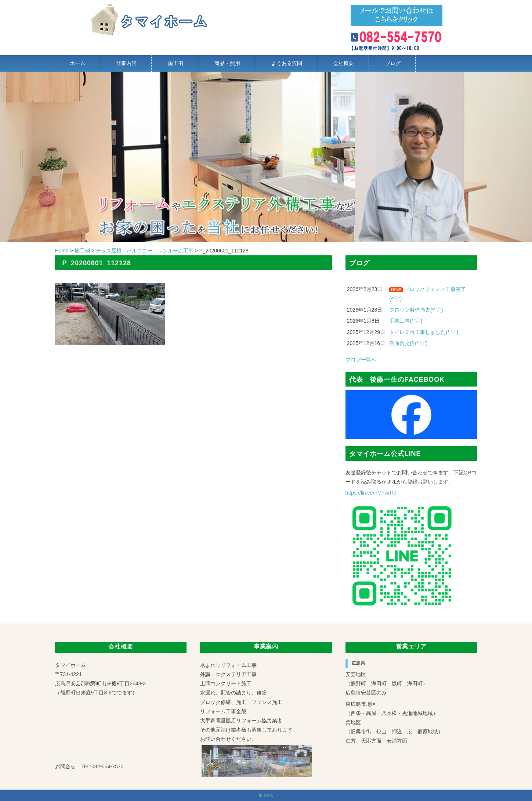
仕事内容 (126, 63)
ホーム (77, 63)
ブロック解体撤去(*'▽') (416, 310)
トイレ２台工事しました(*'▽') (424, 332)
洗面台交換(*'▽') (408, 343)
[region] (266, 157)
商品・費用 (227, 63)
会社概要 (344, 63)
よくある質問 (287, 63)
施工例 (175, 63)
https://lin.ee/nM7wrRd (371, 493)
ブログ (393, 63)
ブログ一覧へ (361, 360)
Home (267, 795)
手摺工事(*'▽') (406, 321)
